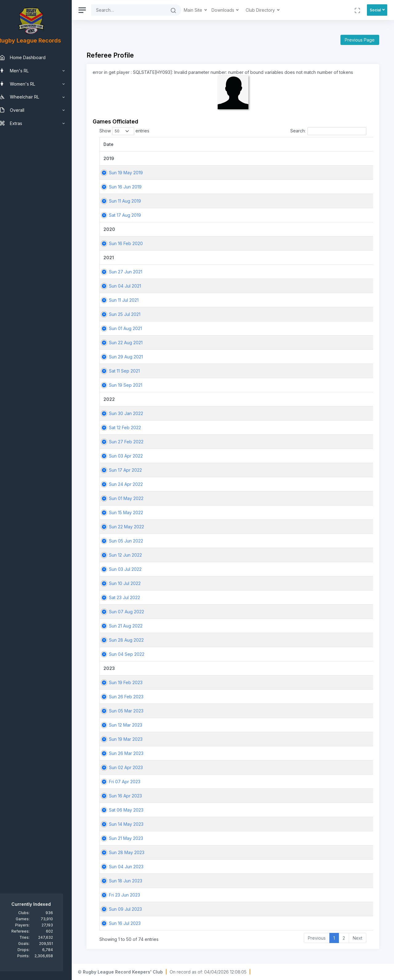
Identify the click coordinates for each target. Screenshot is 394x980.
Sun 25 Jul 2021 (134, 314)
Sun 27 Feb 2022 (136, 442)
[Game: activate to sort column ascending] (213, 144)
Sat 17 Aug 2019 (135, 215)
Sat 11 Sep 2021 (134, 371)
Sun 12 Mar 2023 (135, 725)
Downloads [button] (233, 10)
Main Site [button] (203, 10)
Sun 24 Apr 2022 (135, 484)
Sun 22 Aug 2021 (135, 343)
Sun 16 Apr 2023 (135, 796)
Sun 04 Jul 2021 (135, 286)
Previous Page (360, 40)
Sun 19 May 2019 (135, 173)
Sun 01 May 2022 (136, 498)
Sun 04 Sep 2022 (136, 654)
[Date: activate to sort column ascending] (150, 144)
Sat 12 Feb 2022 (135, 427)
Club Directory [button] (270, 10)
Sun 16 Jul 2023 (134, 923)
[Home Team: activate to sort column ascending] (329, 144)
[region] (41, 490)
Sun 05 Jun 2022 (136, 541)
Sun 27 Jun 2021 (135, 272)
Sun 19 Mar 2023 (135, 739)
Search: (328, 131)
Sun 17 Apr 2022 (135, 470)
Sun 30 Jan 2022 (136, 413)
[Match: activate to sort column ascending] (258, 144)
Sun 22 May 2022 (136, 527)
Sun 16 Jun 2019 (135, 187)
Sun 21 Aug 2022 (135, 626)
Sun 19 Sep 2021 (135, 385)
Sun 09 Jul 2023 (135, 909)
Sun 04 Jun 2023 (136, 867)
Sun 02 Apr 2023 (135, 767)
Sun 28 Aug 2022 (136, 640)
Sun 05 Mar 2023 (136, 711)
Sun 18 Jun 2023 (135, 881)
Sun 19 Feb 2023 (135, 682)
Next (358, 938)
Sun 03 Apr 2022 (135, 456)
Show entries (134, 131)
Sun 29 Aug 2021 (135, 357)
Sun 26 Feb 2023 (136, 697)
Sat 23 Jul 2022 (134, 597)
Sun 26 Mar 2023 (136, 753)
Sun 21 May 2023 (136, 838)
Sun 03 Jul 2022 (135, 569)
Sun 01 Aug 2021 (135, 328)
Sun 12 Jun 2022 (135, 555)
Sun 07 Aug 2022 (136, 612)
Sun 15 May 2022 (136, 512)
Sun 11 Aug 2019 (135, 201)
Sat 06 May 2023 (136, 810)
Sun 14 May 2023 (136, 824)
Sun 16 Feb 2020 (135, 243)
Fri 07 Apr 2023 (134, 782)
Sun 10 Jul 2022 (134, 583)
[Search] (138, 10)
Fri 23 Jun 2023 (134, 895)
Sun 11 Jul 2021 (133, 300)
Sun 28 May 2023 (136, 852)
